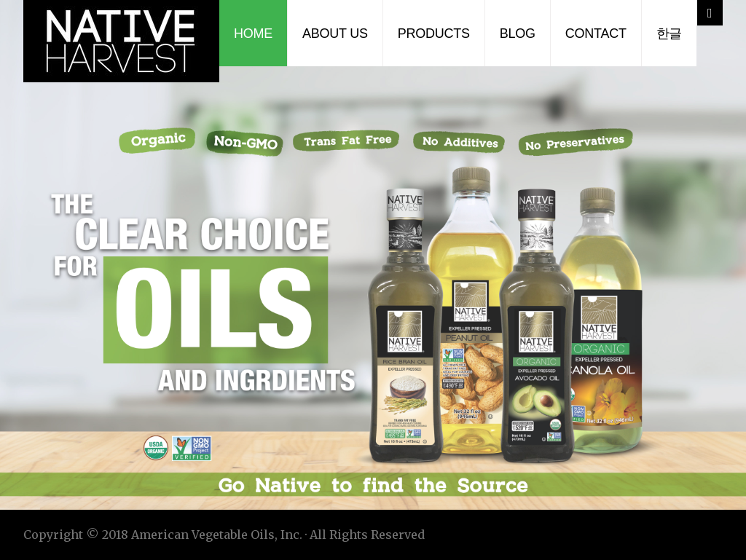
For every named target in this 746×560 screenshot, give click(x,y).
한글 (670, 33)
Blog (518, 33)
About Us (335, 33)
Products (434, 33)
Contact (596, 33)
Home (253, 33)
